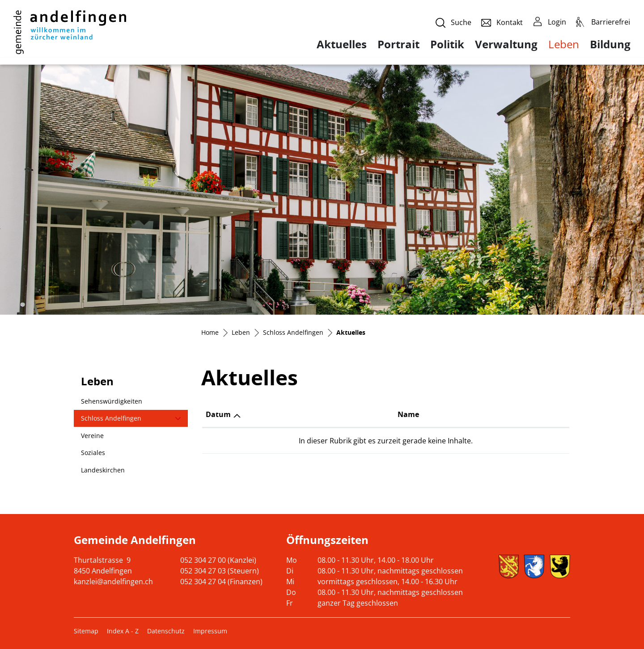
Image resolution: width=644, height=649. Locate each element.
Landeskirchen (103, 470)
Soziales (93, 453)
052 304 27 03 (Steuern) (220, 571)
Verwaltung (506, 44)
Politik (447, 44)
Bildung (610, 44)
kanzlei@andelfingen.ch (113, 582)
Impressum (210, 631)
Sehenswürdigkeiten (112, 401)
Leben (564, 44)
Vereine (92, 436)
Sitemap (86, 631)
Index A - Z (123, 631)
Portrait (398, 44)
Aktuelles (342, 44)
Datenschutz (166, 631)
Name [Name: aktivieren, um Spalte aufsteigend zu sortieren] (408, 414)
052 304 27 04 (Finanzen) (221, 582)
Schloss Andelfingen (111, 418)
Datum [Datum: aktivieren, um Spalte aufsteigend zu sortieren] (218, 414)
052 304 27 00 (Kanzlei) (218, 560)
